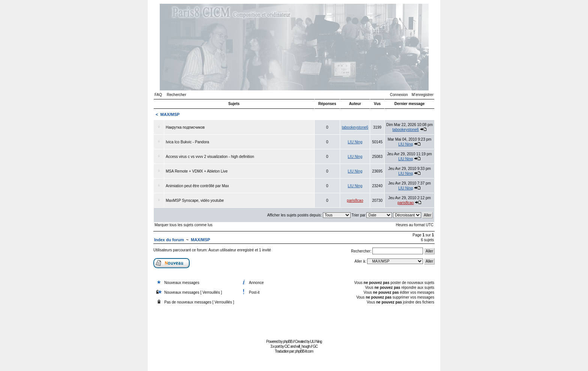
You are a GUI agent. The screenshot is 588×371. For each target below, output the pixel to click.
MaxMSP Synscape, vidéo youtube (195, 201)
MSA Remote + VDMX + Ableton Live (197, 171)
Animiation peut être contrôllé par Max (197, 186)
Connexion (399, 95)
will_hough (303, 346)
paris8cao (355, 201)
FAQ (158, 95)
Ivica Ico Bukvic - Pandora (187, 142)
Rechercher (177, 95)
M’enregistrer (423, 95)
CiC (287, 346)
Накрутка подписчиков (185, 127)
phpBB (287, 342)
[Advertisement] (294, 320)
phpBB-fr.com (304, 351)
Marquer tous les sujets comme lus (184, 225)
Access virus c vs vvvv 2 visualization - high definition (210, 157)
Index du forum (169, 240)
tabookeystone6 (355, 127)
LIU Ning (355, 142)
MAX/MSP (170, 114)
